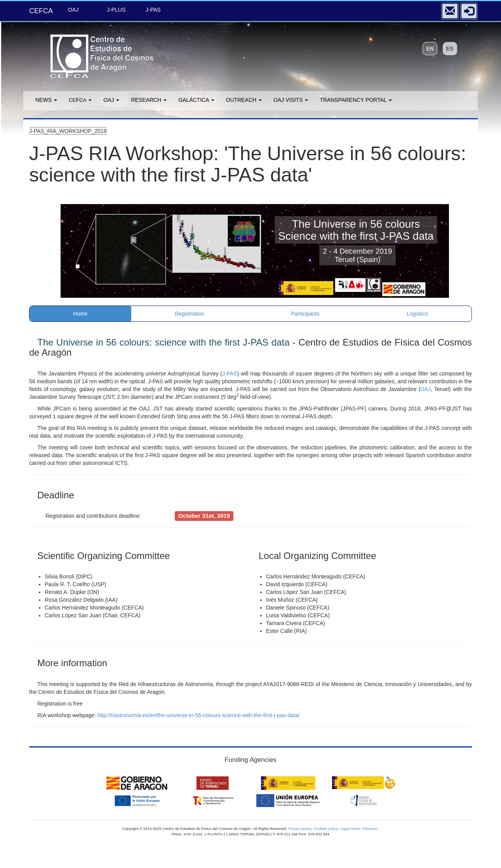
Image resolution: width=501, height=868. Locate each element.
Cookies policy (325, 829)
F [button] (80, 100)
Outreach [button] (244, 100)
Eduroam (370, 829)
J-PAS (153, 10)
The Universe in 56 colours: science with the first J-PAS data (163, 342)
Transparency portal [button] (356, 100)
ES (450, 49)
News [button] (46, 100)
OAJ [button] (111, 100)
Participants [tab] (305, 314)
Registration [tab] (189, 314)
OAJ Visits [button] (291, 100)
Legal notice (350, 829)
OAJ (73, 10)
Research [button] (149, 100)
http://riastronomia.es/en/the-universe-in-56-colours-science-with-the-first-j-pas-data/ (199, 715)
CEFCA (41, 11)
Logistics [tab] (417, 314)
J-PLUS (116, 10)
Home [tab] (80, 314)
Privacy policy (300, 829)
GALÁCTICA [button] (196, 100)
